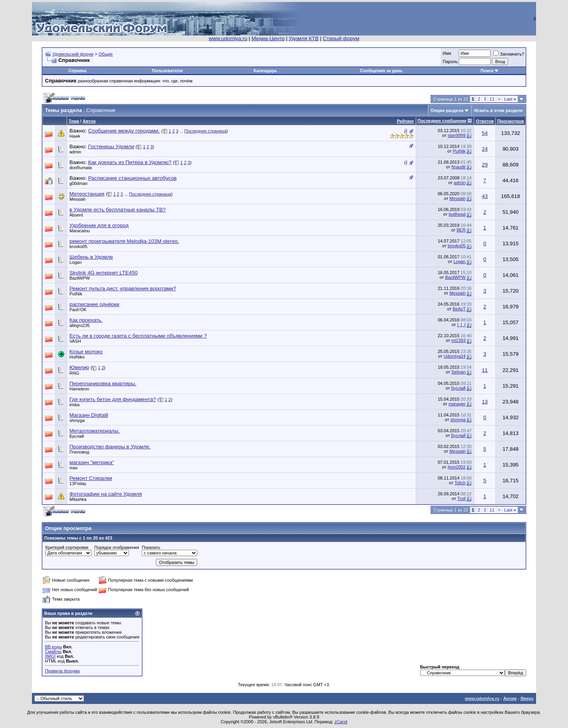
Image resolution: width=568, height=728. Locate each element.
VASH (75, 341)
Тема (74, 121)
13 (485, 402)
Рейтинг (405, 121)
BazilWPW (80, 278)
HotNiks (77, 357)
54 (485, 133)
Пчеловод (79, 452)
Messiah (78, 199)
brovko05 (78, 246)
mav (74, 468)
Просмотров (511, 121)
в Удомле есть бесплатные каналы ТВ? (118, 210)
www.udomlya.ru (228, 38)
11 (492, 99)
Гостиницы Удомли (111, 147)
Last (510, 99)
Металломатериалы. (95, 431)
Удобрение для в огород (99, 225)
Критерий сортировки (67, 547)
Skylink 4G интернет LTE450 (104, 273)
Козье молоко (86, 352)
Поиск (487, 71)
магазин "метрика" (92, 462)
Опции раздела (447, 110)
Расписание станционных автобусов (132, 178)
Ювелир (79, 367)
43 (485, 196)
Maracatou (80, 231)
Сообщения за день (381, 71)
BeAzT (459, 309)
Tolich (460, 483)
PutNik (459, 151)
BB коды (53, 647)
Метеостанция (87, 194)
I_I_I (461, 325)
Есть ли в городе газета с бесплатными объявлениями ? (138, 336)
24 (485, 149)
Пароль (450, 62)
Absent (76, 215)
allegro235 (79, 325)
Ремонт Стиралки (91, 478)
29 (485, 165)
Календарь (265, 71)
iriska (75, 405)
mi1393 (458, 340)
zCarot (341, 722)
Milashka (78, 499)
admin (75, 152)
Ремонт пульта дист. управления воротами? (123, 288)
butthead (457, 214)
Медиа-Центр (268, 38)
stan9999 (457, 135)
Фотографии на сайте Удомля (106, 494)
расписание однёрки (94, 304)
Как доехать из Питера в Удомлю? (130, 162)
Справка (77, 71)
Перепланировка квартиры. (103, 384)
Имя (447, 53)
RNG (74, 373)
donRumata (81, 168)
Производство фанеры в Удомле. (110, 447)
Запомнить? (509, 54)
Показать (151, 547)
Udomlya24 (455, 356)
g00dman (78, 183)
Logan (76, 262)
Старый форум (341, 38)
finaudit (459, 167)
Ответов (485, 121)
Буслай (459, 388)
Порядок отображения (117, 547)
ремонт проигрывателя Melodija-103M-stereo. (124, 241)
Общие (106, 54)
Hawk (75, 136)
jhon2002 (457, 467)
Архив (510, 698)
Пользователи (167, 71)
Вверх (527, 698)
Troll (461, 498)
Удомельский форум (73, 54)
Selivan (458, 372)
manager (457, 404)
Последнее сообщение (442, 121)
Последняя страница (205, 131)
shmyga (77, 420)
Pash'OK (78, 310)
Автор (89, 121)
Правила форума (62, 671)
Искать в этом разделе (499, 110)
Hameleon (79, 389)
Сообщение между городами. (124, 131)
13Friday (78, 483)
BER (461, 230)
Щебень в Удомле (91, 257)
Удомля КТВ (304, 38)
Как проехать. (86, 320)
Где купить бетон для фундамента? (113, 399)
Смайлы (53, 651)
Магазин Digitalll (89, 415)
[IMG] (50, 656)
